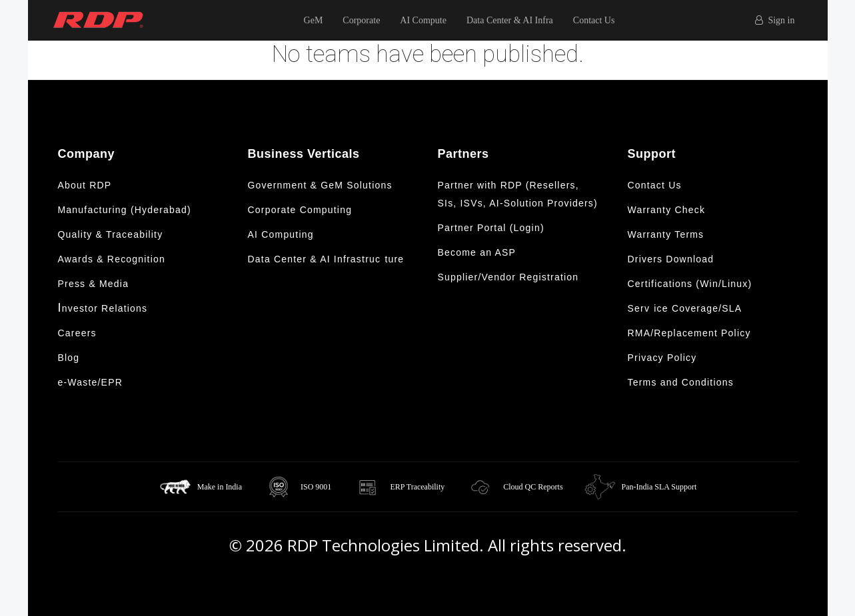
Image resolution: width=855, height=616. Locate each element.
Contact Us (594, 20)
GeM (314, 20)
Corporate (361, 20)
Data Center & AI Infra (510, 20)
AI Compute (423, 20)
